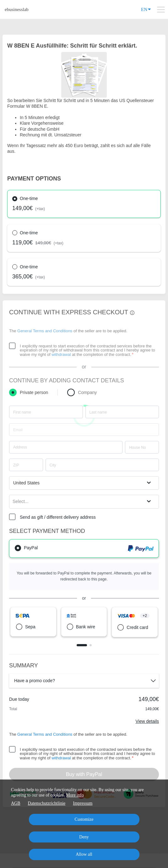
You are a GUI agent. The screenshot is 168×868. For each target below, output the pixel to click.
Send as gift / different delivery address (58, 517)
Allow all (84, 854)
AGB (16, 803)
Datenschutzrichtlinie (47, 803)
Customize (84, 819)
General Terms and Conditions (45, 331)
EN (146, 9)
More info (75, 795)
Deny (84, 837)
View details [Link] (147, 721)
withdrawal (61, 354)
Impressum (83, 803)
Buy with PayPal (84, 774)
